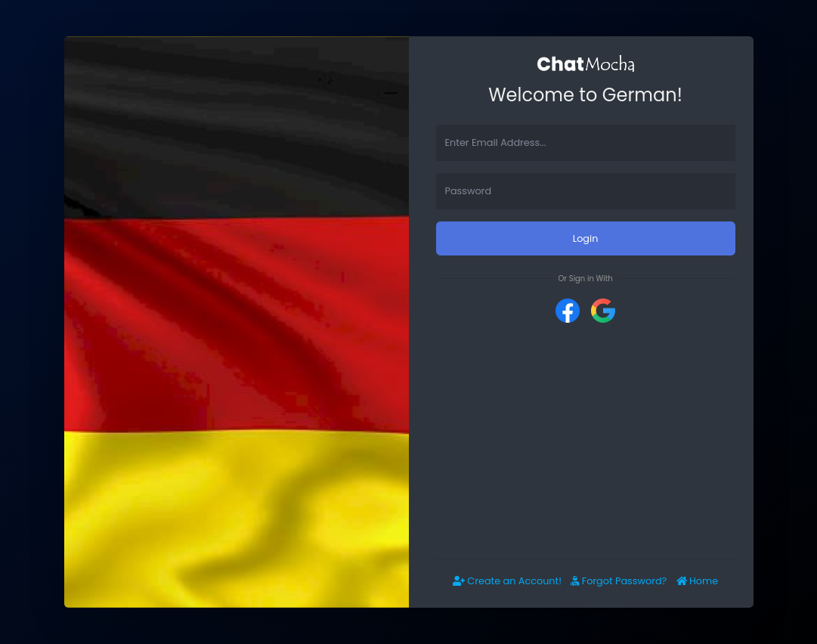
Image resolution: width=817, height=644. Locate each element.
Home (698, 581)
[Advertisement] (586, 441)
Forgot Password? (619, 581)
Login (586, 238)
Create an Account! (507, 581)
